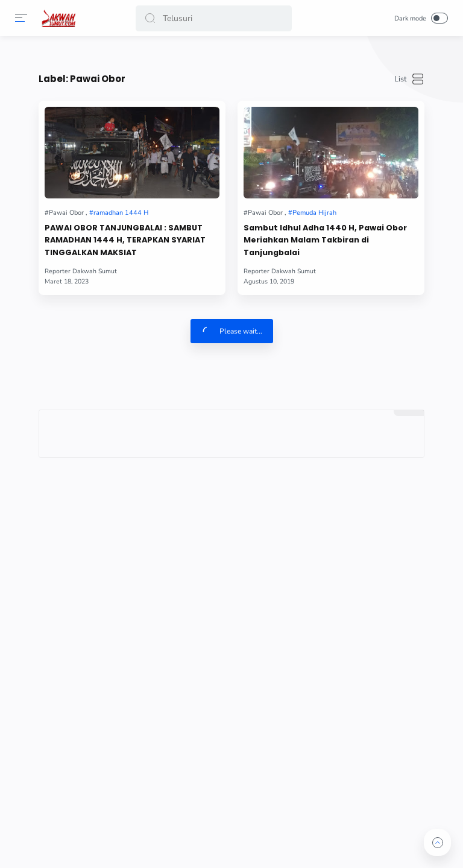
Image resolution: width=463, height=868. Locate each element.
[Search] (214, 18)
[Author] (81, 271)
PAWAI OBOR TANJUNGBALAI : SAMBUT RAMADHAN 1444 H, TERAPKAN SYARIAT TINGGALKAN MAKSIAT (125, 240)
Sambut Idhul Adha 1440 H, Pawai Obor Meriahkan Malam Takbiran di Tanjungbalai (325, 240)
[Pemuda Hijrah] (312, 213)
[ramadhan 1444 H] (119, 213)
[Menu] (21, 18)
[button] (150, 18)
